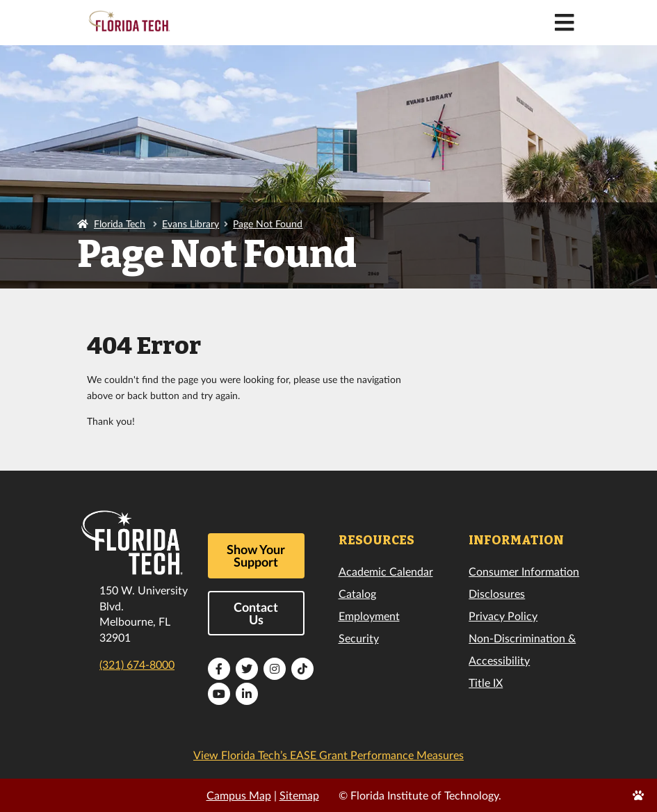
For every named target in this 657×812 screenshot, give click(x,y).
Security (359, 638)
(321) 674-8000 (137, 664)
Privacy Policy (503, 616)
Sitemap (299, 795)
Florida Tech (120, 224)
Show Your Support (256, 555)
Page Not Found (268, 224)
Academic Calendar (386, 571)
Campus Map (239, 795)
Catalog (357, 593)
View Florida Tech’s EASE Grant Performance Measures (328, 755)
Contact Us (256, 613)
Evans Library (190, 224)
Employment (369, 616)
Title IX (486, 682)
